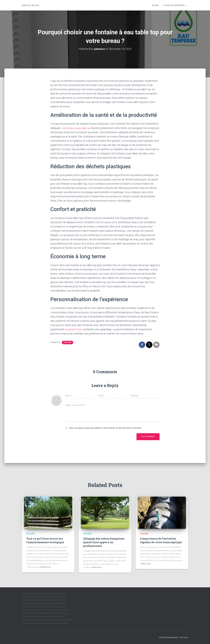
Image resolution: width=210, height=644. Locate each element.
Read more (45, 567)
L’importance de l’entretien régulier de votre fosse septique (161, 540)
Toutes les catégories (175, 5)
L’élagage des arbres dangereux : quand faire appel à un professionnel (104, 542)
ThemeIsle (183, 637)
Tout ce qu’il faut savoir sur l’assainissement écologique (45, 540)
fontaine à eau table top (79, 128)
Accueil (155, 5)
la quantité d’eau (74, 329)
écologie (68, 342)
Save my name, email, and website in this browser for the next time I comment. (106, 428)
